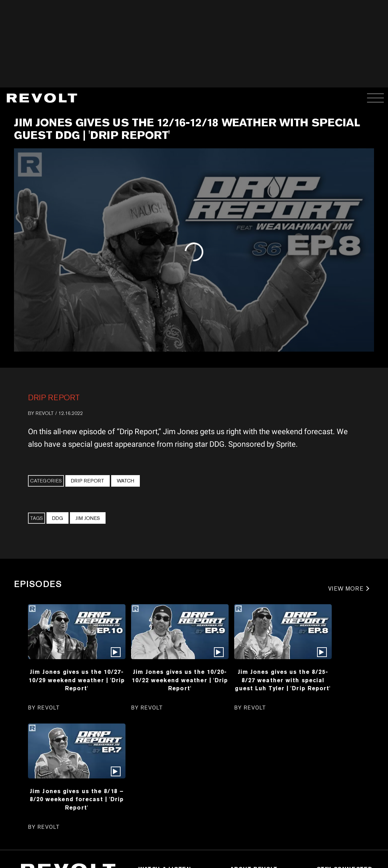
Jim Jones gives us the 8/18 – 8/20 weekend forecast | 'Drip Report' (77, 799)
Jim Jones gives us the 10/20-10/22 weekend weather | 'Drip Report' (180, 680)
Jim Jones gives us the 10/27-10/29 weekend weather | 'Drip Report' (77, 680)
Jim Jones (88, 518)
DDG (58, 518)
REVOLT (45, 413)
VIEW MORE (346, 589)
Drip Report (54, 397)
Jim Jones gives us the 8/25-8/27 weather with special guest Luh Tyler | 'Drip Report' (283, 680)
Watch (125, 481)
